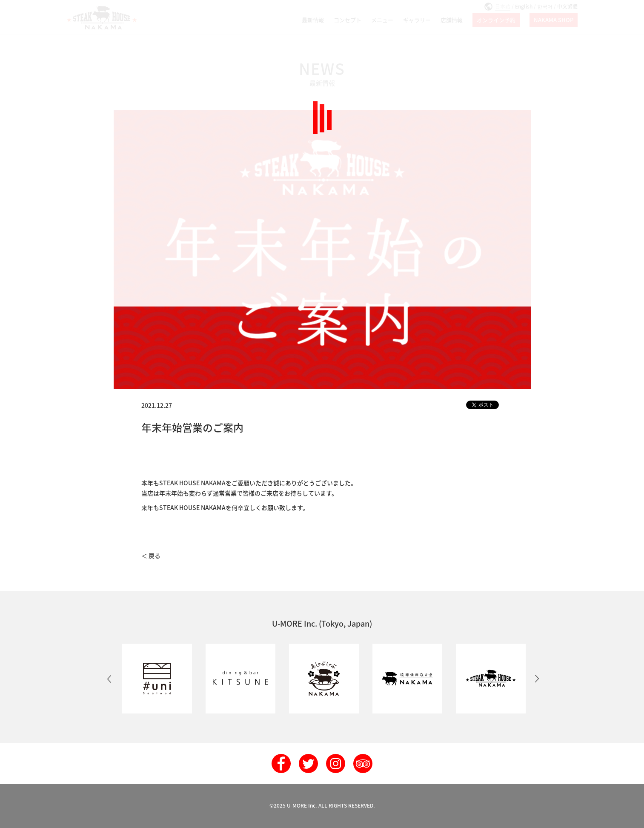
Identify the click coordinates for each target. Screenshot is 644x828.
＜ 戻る (151, 556)
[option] (155, 679)
